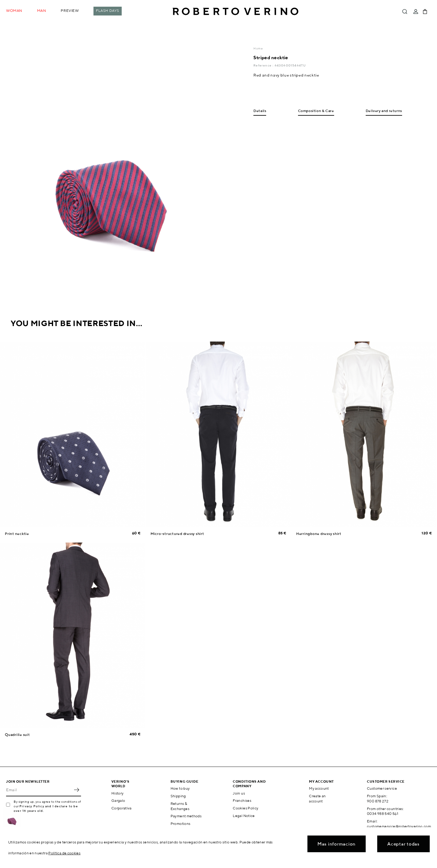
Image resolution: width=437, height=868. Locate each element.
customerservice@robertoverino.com (399, 826)
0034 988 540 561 (383, 814)
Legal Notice (244, 816)
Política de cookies (64, 853)
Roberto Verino (235, 12)
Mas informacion (337, 844)
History (118, 793)
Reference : (264, 65)
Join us (239, 793)
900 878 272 (378, 801)
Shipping (178, 796)
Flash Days (108, 10)
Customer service (382, 788)
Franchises (242, 800)
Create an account (317, 798)
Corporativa (122, 808)
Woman (14, 10)
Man (42, 10)
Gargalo (118, 800)
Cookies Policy (246, 808)
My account (319, 788)
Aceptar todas (403, 844)
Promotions (181, 824)
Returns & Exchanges (180, 806)
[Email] (39, 790)
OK (76, 790)
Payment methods (186, 816)
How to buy (180, 788)
